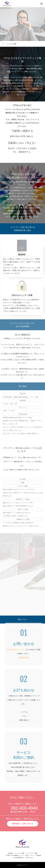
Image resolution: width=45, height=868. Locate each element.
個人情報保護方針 (19, 858)
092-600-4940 (24, 657)
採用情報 (39, 855)
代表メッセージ (30, 855)
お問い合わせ (30, 858)
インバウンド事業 (19, 853)
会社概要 (10, 853)
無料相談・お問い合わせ (23, 823)
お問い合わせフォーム (15, 649)
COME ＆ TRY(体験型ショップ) (15, 855)
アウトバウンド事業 (32, 853)
